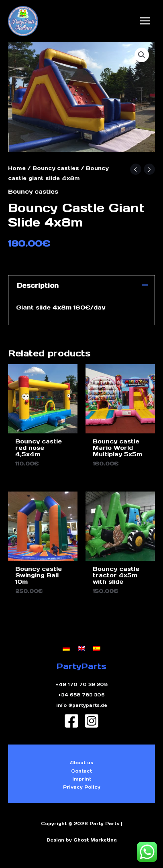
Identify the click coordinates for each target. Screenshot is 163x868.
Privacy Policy (82, 787)
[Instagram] (92, 721)
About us (82, 763)
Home (17, 168)
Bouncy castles (56, 168)
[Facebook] (71, 721)
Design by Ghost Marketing (82, 840)
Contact (81, 771)
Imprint (82, 779)
